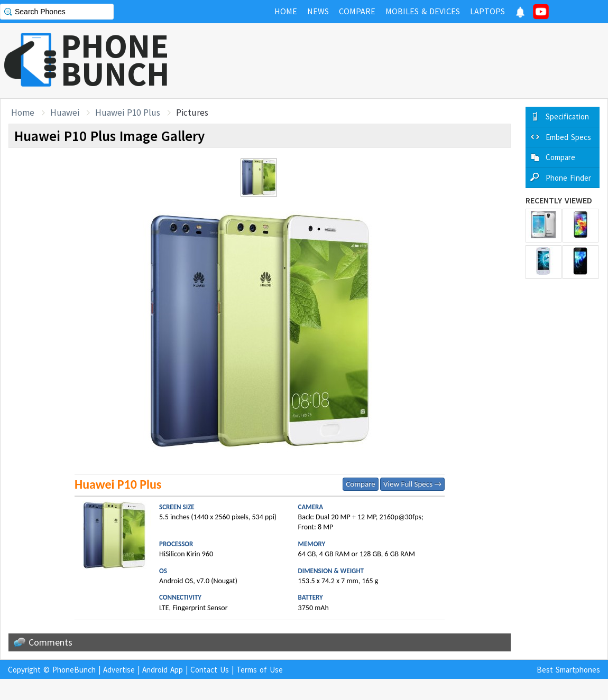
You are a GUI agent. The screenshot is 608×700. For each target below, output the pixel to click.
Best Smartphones (568, 670)
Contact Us (210, 670)
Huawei (65, 113)
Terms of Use (260, 670)
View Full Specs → (412, 484)
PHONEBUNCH (115, 60)
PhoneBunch (74, 670)
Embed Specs (568, 137)
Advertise (119, 670)
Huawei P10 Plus (128, 113)
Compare (360, 484)
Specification (567, 116)
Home (23, 113)
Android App (163, 670)
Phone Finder (568, 178)
